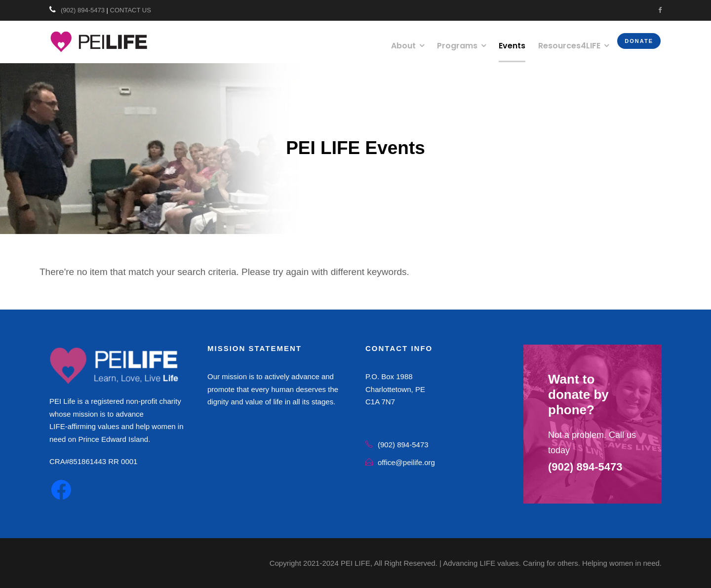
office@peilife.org (406, 462)
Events (512, 46)
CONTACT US (131, 10)
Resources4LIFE (569, 46)
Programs (457, 46)
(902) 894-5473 (83, 10)
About (403, 46)
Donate (639, 41)
